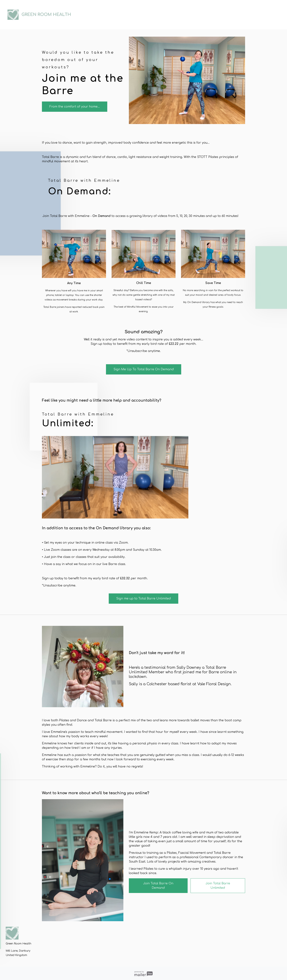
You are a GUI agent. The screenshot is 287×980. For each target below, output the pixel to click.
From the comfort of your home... (75, 107)
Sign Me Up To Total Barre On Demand (144, 369)
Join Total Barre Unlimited (218, 886)
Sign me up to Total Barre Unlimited (143, 599)
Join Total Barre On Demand (158, 886)
